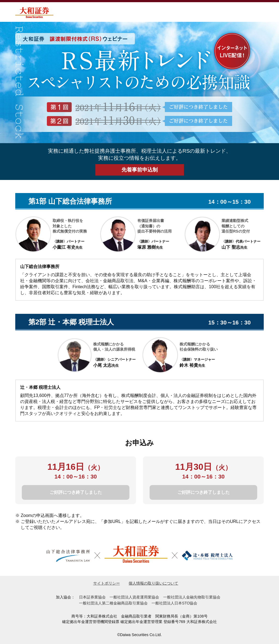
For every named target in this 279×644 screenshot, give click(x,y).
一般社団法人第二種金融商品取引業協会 (113, 603)
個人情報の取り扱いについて (153, 583)
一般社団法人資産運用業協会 (134, 597)
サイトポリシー (107, 583)
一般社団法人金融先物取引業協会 (192, 597)
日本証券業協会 (92, 597)
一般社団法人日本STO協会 (175, 603)
